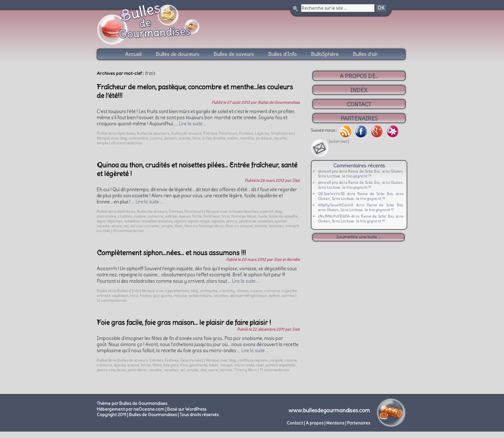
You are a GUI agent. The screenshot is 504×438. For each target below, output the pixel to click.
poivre (232, 221)
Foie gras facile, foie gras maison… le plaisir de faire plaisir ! (184, 322)
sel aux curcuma (145, 226)
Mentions (335, 423)
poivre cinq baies (111, 370)
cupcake (289, 291)
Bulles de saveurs (234, 54)
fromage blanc (244, 216)
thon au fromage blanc (204, 226)
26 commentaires (127, 143)
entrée (185, 138)
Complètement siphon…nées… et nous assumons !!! (171, 253)
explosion (120, 295)
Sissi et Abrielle (287, 259)
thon (179, 226)
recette (280, 138)
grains (167, 295)
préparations (200, 295)
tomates (276, 226)
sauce (117, 226)
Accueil (133, 54)
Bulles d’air (365, 54)
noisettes (132, 221)
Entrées (210, 133)
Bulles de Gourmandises (279, 102)
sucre (213, 370)
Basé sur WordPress (187, 409)
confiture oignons (253, 360)
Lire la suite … (193, 124)
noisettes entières (157, 221)
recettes (221, 295)
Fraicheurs (228, 133)
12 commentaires (112, 300)
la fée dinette (214, 138)
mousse (180, 295)
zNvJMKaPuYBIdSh (334, 216)
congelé (276, 360)
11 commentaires (274, 370)
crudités (125, 216)
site (203, 370)
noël (260, 365)
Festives (172, 360)
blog (124, 138)
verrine (288, 295)
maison (226, 365)
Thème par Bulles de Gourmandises (132, 403)
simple (103, 143)
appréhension (177, 291)
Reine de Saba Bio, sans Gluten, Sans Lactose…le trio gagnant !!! (361, 174)
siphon (274, 295)
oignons (218, 221)
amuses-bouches (244, 211)
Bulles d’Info (282, 54)
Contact (295, 423)
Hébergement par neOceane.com (130, 409)
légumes (115, 221)
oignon (180, 221)
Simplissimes (282, 133)
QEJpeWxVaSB (331, 194)
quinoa (281, 221)
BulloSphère (325, 54)
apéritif (267, 211)
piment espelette (280, 365)
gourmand (198, 365)
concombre (139, 138)
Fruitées (246, 133)
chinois (243, 291)
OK (381, 8)
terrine (226, 370)
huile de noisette (283, 216)
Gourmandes (192, 360)
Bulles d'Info (128, 291)
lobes (214, 365)
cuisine (156, 138)
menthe (247, 138)
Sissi (296, 180)
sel (126, 226)
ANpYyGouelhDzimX (336, 205)
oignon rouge (198, 221)
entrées (104, 295)
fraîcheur (212, 216)
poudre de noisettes (256, 221)
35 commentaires (128, 231)
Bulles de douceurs (177, 54)
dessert (171, 138)
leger (101, 221)
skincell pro (328, 171)
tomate (261, 226)
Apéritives (126, 133)
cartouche (209, 291)
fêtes (157, 365)
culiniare (272, 291)
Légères (262, 133)
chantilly (227, 291)
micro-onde (244, 365)
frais (196, 138)
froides (146, 295)
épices (185, 216)
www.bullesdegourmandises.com (329, 410)
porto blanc (137, 370)
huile (263, 216)
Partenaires (359, 423)
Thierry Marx (245, 370)
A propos (315, 423)
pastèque (264, 138)
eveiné (133, 365)
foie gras (171, 365)
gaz (156, 295)
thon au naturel (239, 226)
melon (233, 138)
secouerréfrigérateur (248, 295)
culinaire (156, 216)
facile (197, 216)
